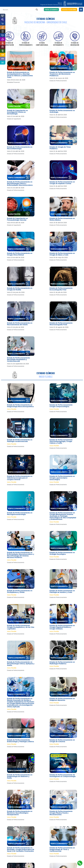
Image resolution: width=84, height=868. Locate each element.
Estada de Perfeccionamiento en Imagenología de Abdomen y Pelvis (20, 776)
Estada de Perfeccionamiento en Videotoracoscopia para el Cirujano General (20, 478)
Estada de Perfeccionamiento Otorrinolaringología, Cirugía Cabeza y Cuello (61, 441)
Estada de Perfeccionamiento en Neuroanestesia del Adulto (20, 324)
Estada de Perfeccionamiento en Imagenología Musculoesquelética (20, 406)
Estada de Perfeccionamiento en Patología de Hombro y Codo (62, 591)
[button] (51, 10)
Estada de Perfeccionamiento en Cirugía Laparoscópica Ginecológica (62, 478)
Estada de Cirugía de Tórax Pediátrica (60, 148)
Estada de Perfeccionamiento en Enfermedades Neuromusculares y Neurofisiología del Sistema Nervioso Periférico (21, 555)
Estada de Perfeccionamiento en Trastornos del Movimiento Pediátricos (62, 74)
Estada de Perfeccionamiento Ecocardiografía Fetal (61, 289)
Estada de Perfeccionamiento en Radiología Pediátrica (62, 663)
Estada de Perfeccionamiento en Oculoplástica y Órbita (20, 591)
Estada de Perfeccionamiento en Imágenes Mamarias (62, 699)
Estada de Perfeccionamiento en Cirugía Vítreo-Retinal (20, 254)
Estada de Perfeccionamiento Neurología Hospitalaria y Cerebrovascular (19, 359)
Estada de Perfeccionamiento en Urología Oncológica (62, 553)
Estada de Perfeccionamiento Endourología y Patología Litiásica (21, 741)
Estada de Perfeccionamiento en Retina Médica (62, 219)
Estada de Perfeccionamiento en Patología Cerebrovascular (20, 441)
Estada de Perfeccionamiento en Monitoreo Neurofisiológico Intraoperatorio (20, 813)
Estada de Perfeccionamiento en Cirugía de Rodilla (20, 289)
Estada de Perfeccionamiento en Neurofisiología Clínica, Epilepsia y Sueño (21, 664)
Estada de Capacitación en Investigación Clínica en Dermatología (17, 112)
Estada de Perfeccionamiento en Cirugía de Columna (62, 741)
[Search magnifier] (37, 10)
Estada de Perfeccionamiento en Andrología (62, 111)
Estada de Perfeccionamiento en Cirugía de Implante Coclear (62, 183)
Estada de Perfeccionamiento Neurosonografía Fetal (61, 324)
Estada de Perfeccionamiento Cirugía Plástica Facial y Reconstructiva (61, 813)
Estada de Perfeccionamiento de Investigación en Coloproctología (63, 776)
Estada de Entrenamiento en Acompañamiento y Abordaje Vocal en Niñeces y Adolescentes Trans (20, 75)
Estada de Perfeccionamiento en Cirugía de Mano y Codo (62, 254)
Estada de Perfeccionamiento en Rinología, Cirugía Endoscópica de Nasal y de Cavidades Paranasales (21, 849)
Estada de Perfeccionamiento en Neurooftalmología (20, 148)
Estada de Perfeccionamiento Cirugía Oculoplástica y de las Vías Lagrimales (21, 627)
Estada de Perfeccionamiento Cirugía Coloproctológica (61, 406)
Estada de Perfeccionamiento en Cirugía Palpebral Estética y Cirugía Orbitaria (62, 627)
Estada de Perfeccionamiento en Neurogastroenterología (20, 514)
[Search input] (19, 10)
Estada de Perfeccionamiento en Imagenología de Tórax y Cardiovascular (62, 849)
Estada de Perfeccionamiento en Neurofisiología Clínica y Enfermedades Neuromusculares (20, 183)
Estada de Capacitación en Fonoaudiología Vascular (17, 219)
